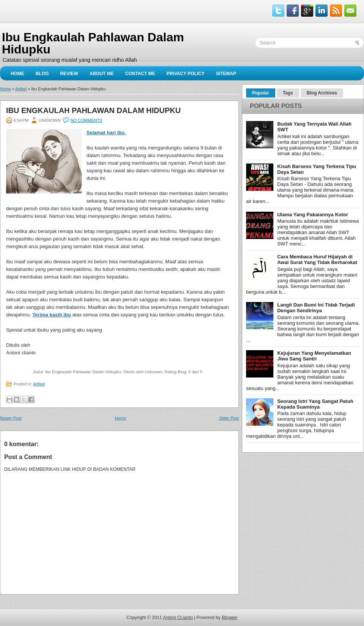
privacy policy (185, 74)
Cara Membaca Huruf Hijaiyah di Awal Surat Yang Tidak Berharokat (317, 260)
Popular (261, 93)
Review (69, 74)
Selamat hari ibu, (106, 133)
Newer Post (11, 418)
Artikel (21, 89)
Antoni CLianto (178, 618)
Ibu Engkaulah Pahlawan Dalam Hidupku (93, 110)
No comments (86, 120)
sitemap (226, 74)
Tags (288, 93)
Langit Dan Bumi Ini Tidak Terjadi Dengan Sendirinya (316, 308)
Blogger (230, 618)
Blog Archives (322, 93)
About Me (102, 74)
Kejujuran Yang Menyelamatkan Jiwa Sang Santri (314, 356)
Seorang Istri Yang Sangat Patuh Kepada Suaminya (315, 404)
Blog (42, 74)
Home (17, 74)
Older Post (229, 418)
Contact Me (140, 74)
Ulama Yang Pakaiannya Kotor (313, 215)
